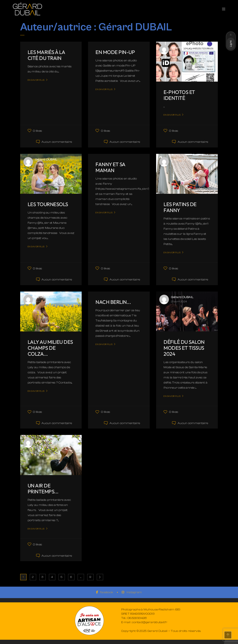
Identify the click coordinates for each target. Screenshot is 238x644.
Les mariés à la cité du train (46, 55)
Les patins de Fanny (180, 207)
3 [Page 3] (42, 577)
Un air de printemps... (43, 488)
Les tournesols (48, 204)
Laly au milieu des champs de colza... (50, 348)
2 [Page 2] (33, 577)
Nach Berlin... (113, 302)
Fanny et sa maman (110, 167)
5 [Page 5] (61, 577)
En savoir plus (36, 80)
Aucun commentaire (57, 142)
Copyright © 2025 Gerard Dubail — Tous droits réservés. (161, 631)
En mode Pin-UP (115, 52)
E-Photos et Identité (179, 95)
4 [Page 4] (52, 577)
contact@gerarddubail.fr (150, 622)
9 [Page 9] (90, 577)
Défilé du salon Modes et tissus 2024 (184, 348)
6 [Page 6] (71, 577)
